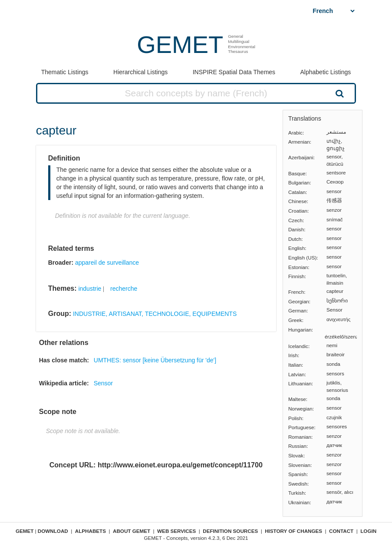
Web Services (176, 531)
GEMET (180, 44)
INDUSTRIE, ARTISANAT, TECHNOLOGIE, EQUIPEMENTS (155, 314)
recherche (124, 289)
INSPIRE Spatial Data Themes (234, 72)
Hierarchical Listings (140, 72)
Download (53, 531)
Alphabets (91, 531)
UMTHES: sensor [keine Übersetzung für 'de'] (155, 360)
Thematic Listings (65, 72)
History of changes (293, 531)
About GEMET (132, 531)
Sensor (103, 383)
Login (368, 531)
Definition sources (230, 531)
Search (339, 93)
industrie (90, 289)
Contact (341, 531)
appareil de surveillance (107, 263)
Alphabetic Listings (326, 72)
